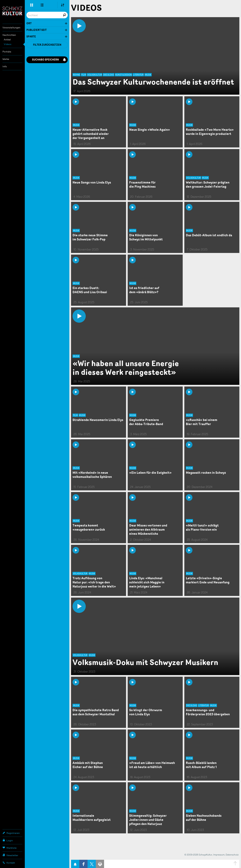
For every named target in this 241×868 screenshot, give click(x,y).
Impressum (219, 855)
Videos (8, 44)
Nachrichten (9, 35)
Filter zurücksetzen (47, 45)
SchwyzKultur (12, 11)
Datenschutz (232, 855)
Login (8, 840)
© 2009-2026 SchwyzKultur (198, 855)
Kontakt (9, 863)
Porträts (7, 52)
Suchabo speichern (49, 60)
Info (5, 66)
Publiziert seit (37, 30)
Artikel (7, 39)
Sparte (31, 37)
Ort (29, 23)
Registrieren (11, 833)
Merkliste (9, 848)
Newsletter (10, 855)
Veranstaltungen (11, 27)
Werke (6, 59)
